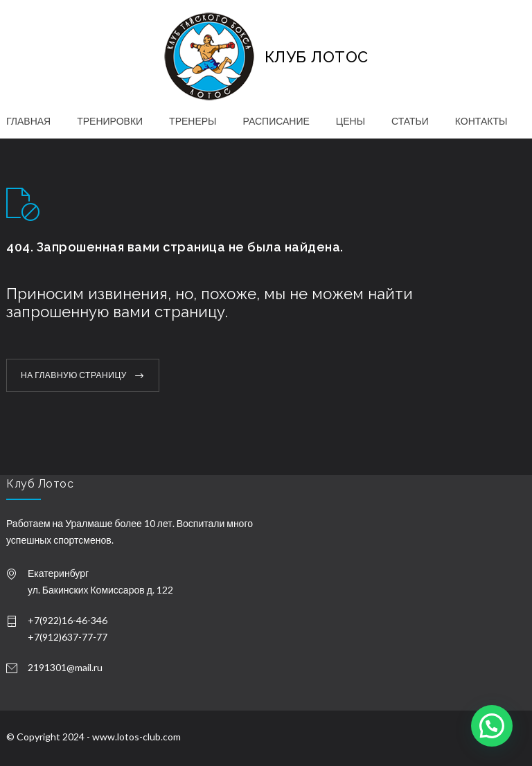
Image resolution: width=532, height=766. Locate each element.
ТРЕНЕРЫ (193, 121)
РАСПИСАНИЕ (276, 121)
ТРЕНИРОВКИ (110, 121)
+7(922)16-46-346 (68, 620)
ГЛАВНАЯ (28, 121)
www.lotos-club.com (136, 737)
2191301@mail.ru (65, 667)
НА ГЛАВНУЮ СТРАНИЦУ (74, 375)
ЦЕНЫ (351, 121)
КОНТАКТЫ (481, 121)
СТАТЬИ (410, 121)
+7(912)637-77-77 (68, 637)
